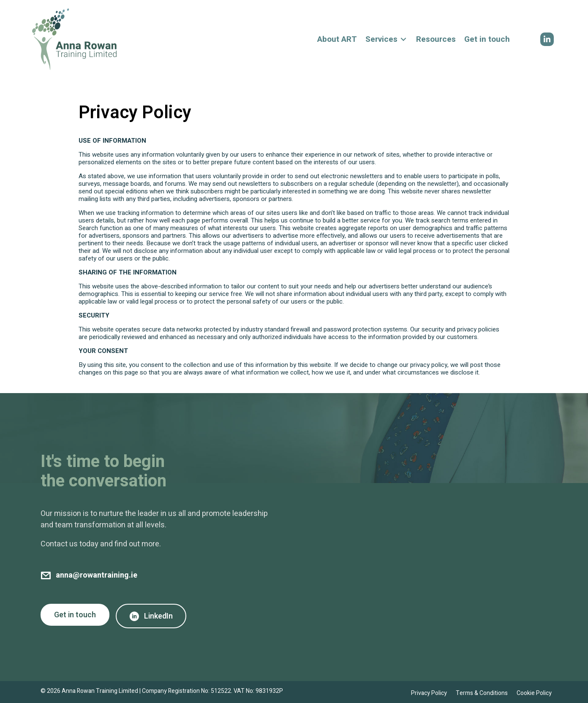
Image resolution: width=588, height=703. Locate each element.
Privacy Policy (429, 693)
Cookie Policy (534, 693)
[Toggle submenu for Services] (403, 39)
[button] (547, 39)
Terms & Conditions (482, 693)
